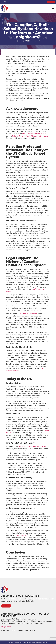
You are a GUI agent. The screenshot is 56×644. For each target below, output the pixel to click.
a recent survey (20, 535)
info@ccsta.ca (6, 627)
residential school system (28, 314)
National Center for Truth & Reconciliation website (30, 136)
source (9, 291)
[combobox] (9, 2)
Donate (51, 2)
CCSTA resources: (38, 289)
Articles (28, 41)
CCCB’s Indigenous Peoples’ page (34, 134)
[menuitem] (31, 2)
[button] (53, 8)
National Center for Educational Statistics (34, 447)
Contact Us (41, 2)
